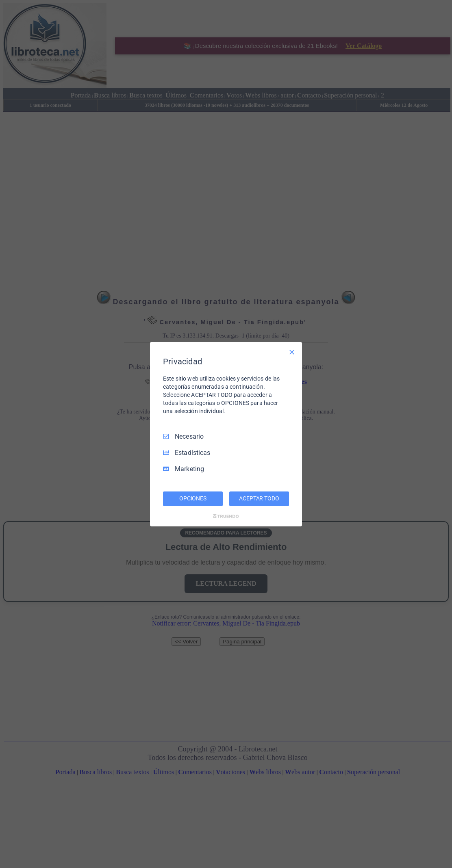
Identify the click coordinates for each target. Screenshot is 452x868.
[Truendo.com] (226, 516)
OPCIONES (193, 498)
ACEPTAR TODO (259, 498)
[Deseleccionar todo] (292, 352)
